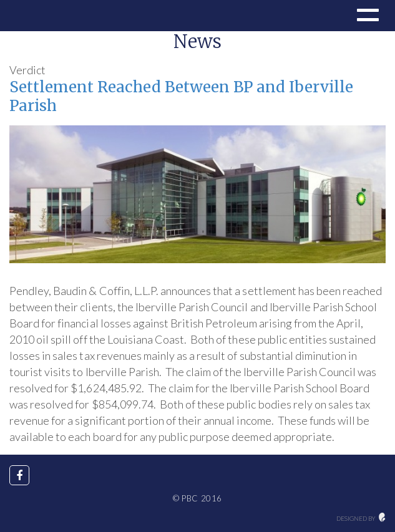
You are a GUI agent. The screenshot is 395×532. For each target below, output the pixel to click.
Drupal (51, 16)
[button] (366, 17)
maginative (382, 517)
